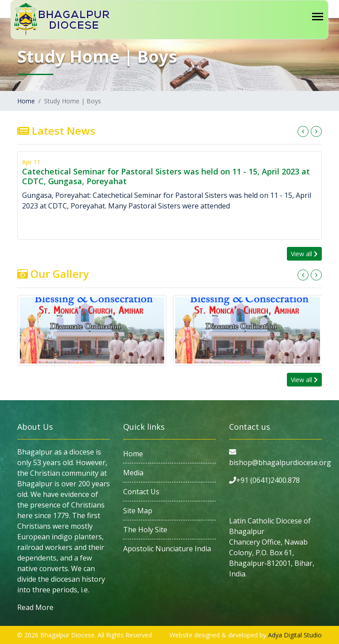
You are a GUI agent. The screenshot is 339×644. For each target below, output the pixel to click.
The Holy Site (145, 530)
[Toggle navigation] (318, 17)
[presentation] (303, 131)
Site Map (138, 511)
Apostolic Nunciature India (167, 549)
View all (304, 254)
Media (133, 473)
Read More (35, 607)
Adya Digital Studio (295, 635)
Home (26, 101)
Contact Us (141, 492)
